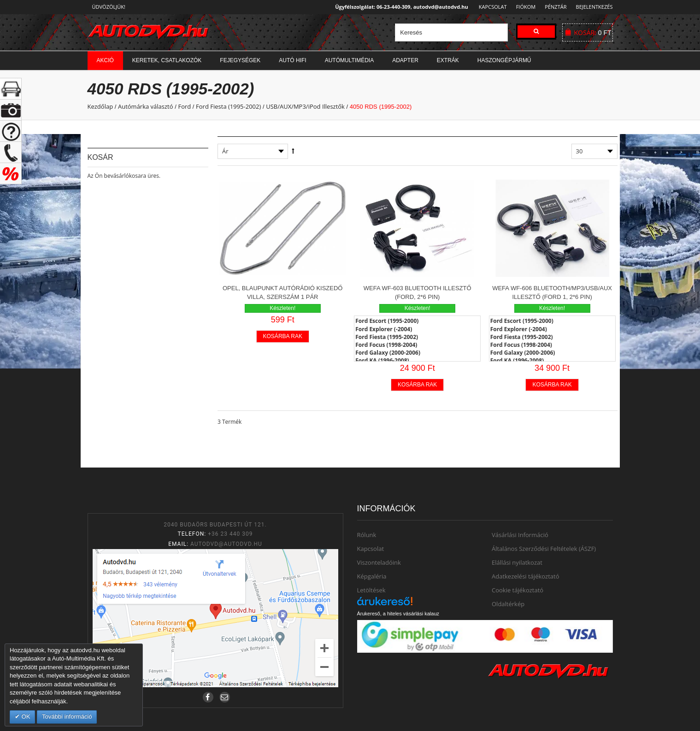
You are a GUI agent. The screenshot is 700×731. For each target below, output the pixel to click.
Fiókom (523, 7)
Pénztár (554, 7)
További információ (67, 716)
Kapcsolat (490, 7)
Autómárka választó (146, 106)
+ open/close (11, 89)
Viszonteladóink (379, 562)
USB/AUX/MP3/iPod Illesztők (305, 106)
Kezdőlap (100, 106)
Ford (184, 106)
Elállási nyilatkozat (517, 562)
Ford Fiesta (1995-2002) (228, 106)
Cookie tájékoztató (518, 590)
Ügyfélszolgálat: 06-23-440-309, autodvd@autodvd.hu (399, 7)
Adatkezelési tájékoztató (526, 576)
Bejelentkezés (594, 7)
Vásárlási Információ (520, 535)
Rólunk (367, 535)
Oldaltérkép (508, 604)
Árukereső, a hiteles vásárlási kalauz (398, 614)
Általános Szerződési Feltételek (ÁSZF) (544, 549)
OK (25, 716)
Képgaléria (372, 576)
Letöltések (371, 590)
